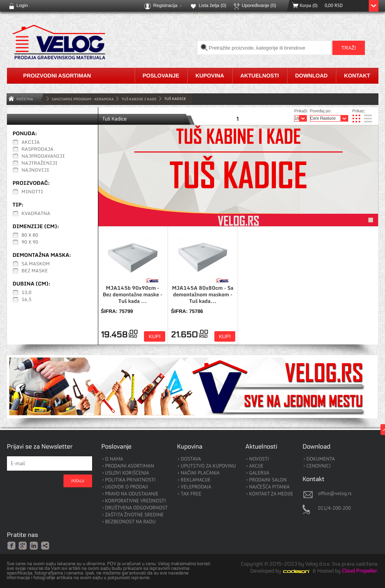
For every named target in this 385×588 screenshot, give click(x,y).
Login (22, 5)
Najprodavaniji (43, 156)
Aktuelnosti (260, 76)
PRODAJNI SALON (268, 480)
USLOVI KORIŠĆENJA (127, 473)
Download (311, 76)
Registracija (165, 5)
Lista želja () (212, 5)
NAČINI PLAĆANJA (200, 473)
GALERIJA (259, 473)
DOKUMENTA (321, 459)
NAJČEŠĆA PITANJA (269, 487)
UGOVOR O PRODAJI (127, 487)
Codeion (302, 571)
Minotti (33, 192)
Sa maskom (36, 264)
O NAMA (114, 459)
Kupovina (210, 76)
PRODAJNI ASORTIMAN (130, 466)
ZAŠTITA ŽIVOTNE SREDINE (134, 515)
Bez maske (35, 271)
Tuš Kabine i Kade (139, 99)
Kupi (154, 336)
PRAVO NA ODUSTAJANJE (132, 494)
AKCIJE (256, 466)
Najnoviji (36, 170)
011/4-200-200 (335, 508)
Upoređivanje (259, 5)
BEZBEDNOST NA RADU (131, 522)
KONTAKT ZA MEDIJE (271, 494)
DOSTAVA (191, 459)
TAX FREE (191, 494)
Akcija (31, 143)
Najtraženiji (40, 163)
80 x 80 (30, 236)
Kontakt (357, 76)
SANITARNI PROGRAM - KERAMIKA (83, 99)
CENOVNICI (319, 466)
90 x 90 (30, 242)
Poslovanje (161, 76)
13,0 (27, 293)
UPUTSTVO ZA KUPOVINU (208, 466)
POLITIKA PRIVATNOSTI (131, 480)
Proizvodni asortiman (57, 76)
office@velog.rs (335, 493)
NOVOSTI (259, 459)
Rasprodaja (38, 150)
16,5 (27, 300)
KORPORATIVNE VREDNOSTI (136, 501)
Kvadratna (36, 214)
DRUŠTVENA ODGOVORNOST (137, 508)
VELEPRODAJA (196, 487)
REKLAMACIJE (196, 480)
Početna (25, 99)
